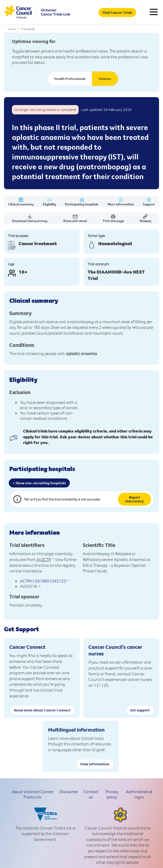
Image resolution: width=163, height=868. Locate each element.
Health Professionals (70, 79)
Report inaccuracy (134, 499)
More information (121, 202)
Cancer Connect (27, 647)
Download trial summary (30, 218)
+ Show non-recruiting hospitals (39, 483)
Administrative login (139, 794)
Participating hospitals (82, 202)
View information (95, 764)
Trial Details (28, 29)
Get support (140, 710)
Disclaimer (69, 792)
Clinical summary (21, 202)
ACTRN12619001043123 (43, 581)
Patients (105, 79)
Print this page (113, 218)
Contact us (91, 794)
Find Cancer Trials (117, 12)
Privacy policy (112, 794)
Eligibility (49, 202)
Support (149, 202)
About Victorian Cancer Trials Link (32, 794)
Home (12, 29)
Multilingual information (76, 730)
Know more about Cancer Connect (42, 710)
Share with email (75, 218)
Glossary (145, 218)
